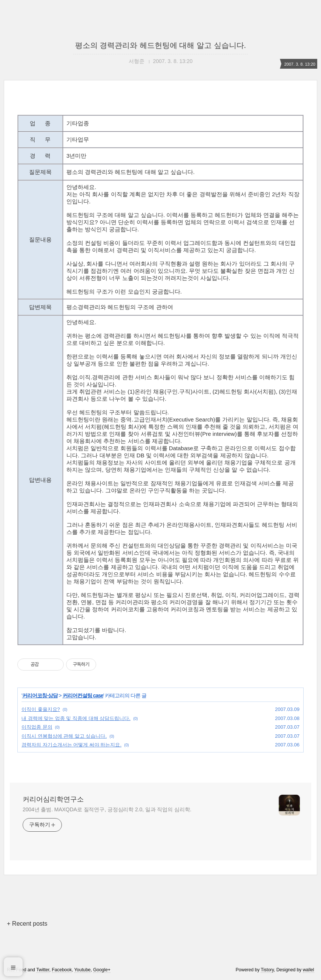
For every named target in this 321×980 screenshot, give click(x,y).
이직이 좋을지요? (41, 709)
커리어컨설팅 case (83, 695)
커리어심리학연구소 (53, 799)
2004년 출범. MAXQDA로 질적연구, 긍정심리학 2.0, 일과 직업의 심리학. (107, 809)
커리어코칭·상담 (40, 695)
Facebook (62, 970)
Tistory (267, 970)
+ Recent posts (27, 924)
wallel (309, 970)
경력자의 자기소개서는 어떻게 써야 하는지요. (71, 745)
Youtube (83, 970)
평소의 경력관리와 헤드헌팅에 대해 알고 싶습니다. (160, 45)
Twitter (43, 970)
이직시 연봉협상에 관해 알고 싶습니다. (64, 736)
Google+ (102, 970)
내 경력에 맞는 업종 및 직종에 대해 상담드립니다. (76, 718)
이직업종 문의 (37, 727)
